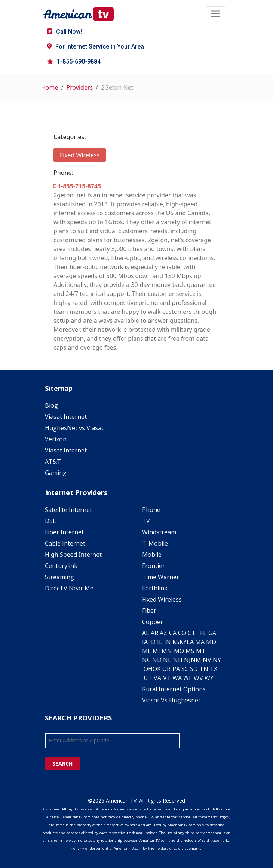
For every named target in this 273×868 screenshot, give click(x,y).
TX (214, 669)
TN (204, 669)
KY (183, 642)
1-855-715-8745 (77, 186)
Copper (153, 622)
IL (160, 642)
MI (156, 651)
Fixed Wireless (80, 155)
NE (167, 660)
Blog (51, 405)
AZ (163, 633)
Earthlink (155, 588)
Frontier (154, 566)
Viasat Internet (66, 417)
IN (168, 642)
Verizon (56, 439)
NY (217, 660)
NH (178, 660)
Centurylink (61, 566)
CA (173, 633)
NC (146, 660)
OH (148, 669)
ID (152, 642)
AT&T (53, 461)
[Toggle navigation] (215, 14)
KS (176, 642)
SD (194, 669)
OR (166, 669)
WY (209, 678)
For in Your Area (96, 47)
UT (148, 678)
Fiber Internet (64, 532)
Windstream (159, 532)
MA (200, 642)
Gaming (56, 473)
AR (154, 633)
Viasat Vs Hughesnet (171, 700)
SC (185, 669)
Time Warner (161, 577)
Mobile (152, 555)
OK (157, 669)
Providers (79, 87)
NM (196, 660)
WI (187, 678)
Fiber (149, 611)
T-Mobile (155, 543)
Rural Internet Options (174, 689)
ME (147, 651)
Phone (151, 510)
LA (190, 642)
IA (145, 642)
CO (182, 633)
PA (176, 669)
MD (211, 642)
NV (207, 660)
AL (146, 633)
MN (167, 651)
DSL (50, 521)
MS (190, 651)
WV (198, 678)
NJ (187, 660)
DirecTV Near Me (69, 588)
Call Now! (65, 32)
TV (146, 521)
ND (157, 660)
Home (50, 87)
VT (167, 678)
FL (203, 633)
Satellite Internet (68, 510)
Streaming (59, 577)
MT (201, 651)
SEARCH (62, 764)
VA (157, 678)
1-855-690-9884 (74, 61)
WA (177, 678)
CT (192, 633)
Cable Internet (65, 543)
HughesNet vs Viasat (74, 428)
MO (179, 651)
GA (212, 633)
